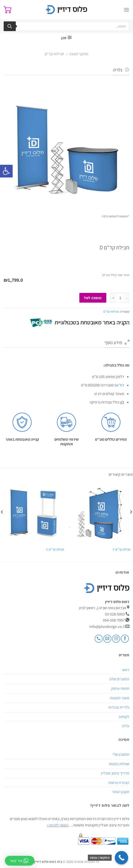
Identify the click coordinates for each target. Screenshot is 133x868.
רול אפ (119, 385)
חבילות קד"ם (54, 54)
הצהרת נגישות (119, 783)
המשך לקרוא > (58, 825)
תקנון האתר (121, 792)
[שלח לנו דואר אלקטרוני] (107, 639)
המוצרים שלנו (119, 679)
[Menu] (126, 10)
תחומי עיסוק (120, 688)
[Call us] (99, 639)
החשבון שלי (121, 754)
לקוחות (124, 717)
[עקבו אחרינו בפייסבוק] (125, 639)
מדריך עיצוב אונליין (115, 773)
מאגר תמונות (120, 698)
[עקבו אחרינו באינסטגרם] (116, 639)
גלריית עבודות (119, 707)
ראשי (126, 670)
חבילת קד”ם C (55, 549)
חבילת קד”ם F (122, 549)
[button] (6, 171)
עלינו (126, 726)
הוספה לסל (93, 298)
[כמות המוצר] (120, 298)
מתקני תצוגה (79, 54)
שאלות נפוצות (119, 764)
